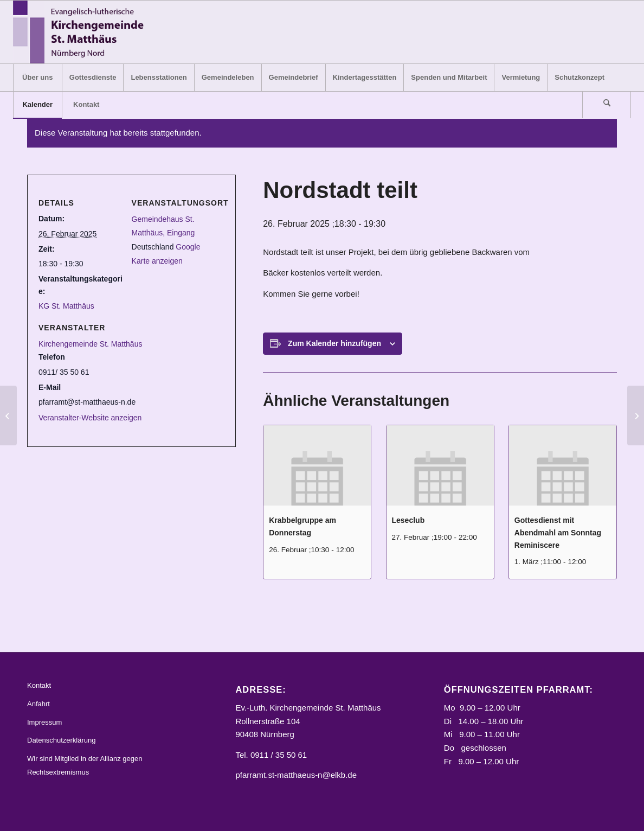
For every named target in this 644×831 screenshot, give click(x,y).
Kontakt (39, 685)
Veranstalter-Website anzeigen (90, 418)
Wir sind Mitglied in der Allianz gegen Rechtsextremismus (85, 765)
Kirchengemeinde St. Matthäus (90, 344)
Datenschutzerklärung (61, 740)
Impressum (44, 722)
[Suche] (607, 105)
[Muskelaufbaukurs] (8, 415)
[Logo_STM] (82, 32)
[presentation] (317, 466)
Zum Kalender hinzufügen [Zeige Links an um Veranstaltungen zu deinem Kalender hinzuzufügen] (334, 343)
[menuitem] (37, 78)
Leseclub (408, 520)
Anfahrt (38, 704)
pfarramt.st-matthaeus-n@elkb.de (296, 775)
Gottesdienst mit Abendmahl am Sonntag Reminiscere (558, 532)
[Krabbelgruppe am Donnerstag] (636, 415)
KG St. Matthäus (66, 306)
